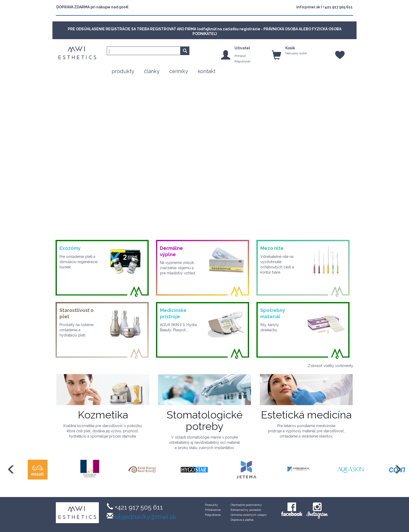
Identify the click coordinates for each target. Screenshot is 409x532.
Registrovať (242, 61)
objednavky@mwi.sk (145, 517)
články (152, 71)
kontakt (207, 71)
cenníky (179, 71)
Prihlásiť (240, 56)
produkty (123, 71)
